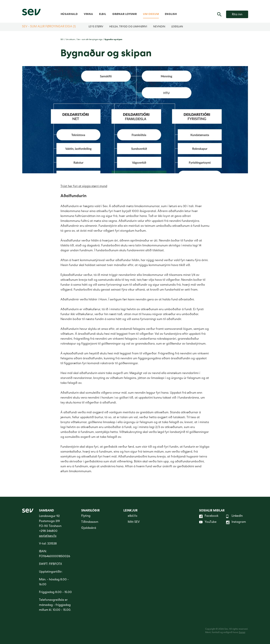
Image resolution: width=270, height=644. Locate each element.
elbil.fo (130, 516)
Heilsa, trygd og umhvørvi (128, 27)
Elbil (103, 14)
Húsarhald (69, 14)
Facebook (209, 516)
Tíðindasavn (90, 522)
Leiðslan (177, 27)
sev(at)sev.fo (48, 536)
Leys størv (96, 27)
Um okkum (151, 14)
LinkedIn (234, 516)
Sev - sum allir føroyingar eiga (90, 40)
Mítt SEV (132, 522)
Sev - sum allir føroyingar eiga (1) (49, 27)
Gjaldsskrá (89, 528)
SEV (62, 40)
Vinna (88, 14)
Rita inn (237, 15)
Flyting (86, 516)
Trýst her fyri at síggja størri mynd (84, 187)
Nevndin (159, 27)
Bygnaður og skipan (113, 40)
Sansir (242, 633)
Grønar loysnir (125, 14)
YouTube (208, 522)
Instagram (236, 522)
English (171, 14)
